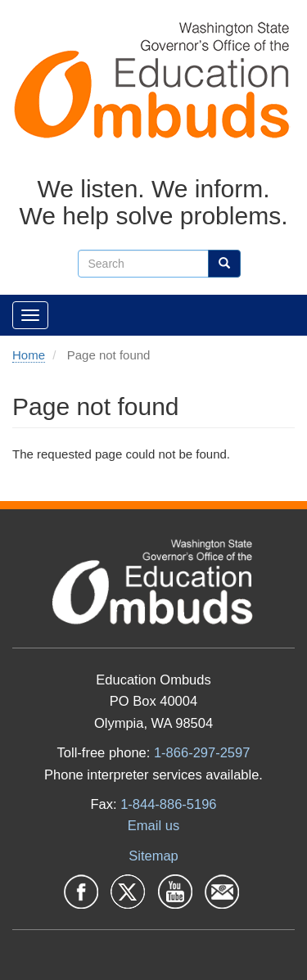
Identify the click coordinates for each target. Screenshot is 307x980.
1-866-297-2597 (202, 752)
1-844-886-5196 (168, 804)
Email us (153, 825)
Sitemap (153, 856)
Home (29, 355)
